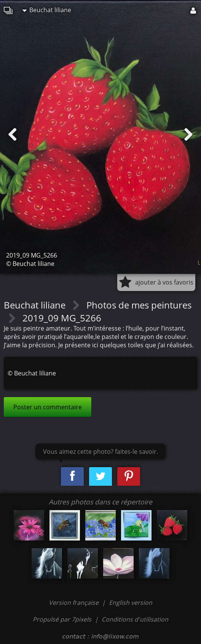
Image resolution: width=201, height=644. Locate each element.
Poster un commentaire (48, 407)
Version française (74, 603)
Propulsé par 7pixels (62, 619)
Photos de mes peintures (139, 305)
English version (131, 603)
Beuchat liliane (47, 10)
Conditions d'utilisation (135, 619)
